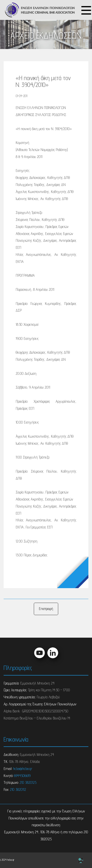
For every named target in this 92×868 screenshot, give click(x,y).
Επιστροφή (46, 609)
